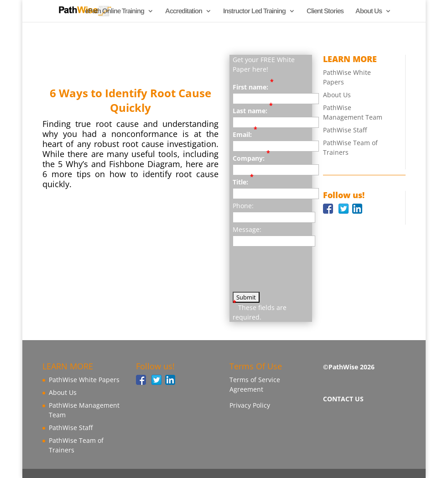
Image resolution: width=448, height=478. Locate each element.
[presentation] (302, 274)
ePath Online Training (115, 11)
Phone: (243, 206)
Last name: (253, 110)
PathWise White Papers (84, 380)
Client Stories (325, 11)
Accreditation (184, 11)
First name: (253, 87)
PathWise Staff (345, 130)
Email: (245, 134)
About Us (369, 11)
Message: (247, 229)
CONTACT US (343, 399)
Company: (251, 158)
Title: (243, 182)
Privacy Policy (250, 405)
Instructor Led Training (254, 11)
